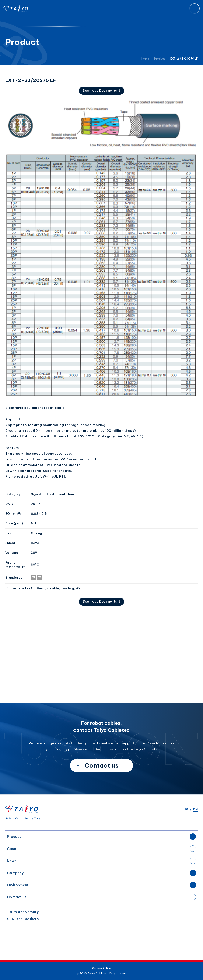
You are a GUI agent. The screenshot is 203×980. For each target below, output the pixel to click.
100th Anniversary (23, 912)
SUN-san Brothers (23, 919)
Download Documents (100, 91)
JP (186, 809)
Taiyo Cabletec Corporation (16, 8)
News (12, 861)
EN (195, 809)
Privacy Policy (101, 969)
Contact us (17, 897)
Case (12, 849)
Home (145, 59)
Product (14, 837)
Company (15, 873)
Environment (18, 885)
